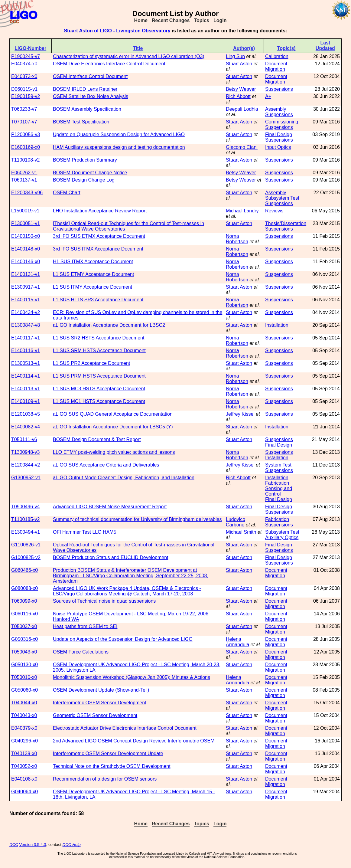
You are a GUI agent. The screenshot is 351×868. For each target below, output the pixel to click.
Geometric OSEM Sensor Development (95, 715)
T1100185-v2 (25, 519)
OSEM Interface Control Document (90, 76)
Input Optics (278, 147)
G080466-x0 (24, 570)
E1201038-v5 (26, 414)
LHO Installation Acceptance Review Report (100, 211)
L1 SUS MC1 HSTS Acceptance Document (99, 401)
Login (220, 20)
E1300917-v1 (26, 287)
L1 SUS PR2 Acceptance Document (91, 363)
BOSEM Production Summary (85, 160)
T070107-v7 (24, 122)
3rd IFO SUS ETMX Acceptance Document (99, 236)
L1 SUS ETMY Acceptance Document (93, 274)
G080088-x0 (24, 588)
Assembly (276, 109)
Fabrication (277, 483)
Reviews (274, 211)
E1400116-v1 (26, 350)
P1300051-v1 (26, 223)
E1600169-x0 (26, 147)
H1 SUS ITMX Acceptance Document (93, 262)
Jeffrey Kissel (240, 414)
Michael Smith (241, 532)
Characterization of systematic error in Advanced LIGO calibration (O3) (129, 56)
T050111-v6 (24, 439)
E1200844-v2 (26, 465)
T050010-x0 (24, 677)
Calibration (277, 56)
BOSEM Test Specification (81, 122)
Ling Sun (235, 56)
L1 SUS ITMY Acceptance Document (93, 287)
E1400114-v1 (26, 376)
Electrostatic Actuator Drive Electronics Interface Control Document (125, 728)
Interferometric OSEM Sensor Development (100, 703)
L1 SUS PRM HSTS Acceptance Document (99, 376)
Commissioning (282, 122)
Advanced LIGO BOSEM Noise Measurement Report (110, 507)
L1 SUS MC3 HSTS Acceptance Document (99, 389)
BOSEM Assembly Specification (87, 109)
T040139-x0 (24, 753)
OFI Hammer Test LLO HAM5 (85, 532)
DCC (14, 845)
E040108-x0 (24, 779)
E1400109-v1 (26, 401)
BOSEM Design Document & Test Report (97, 439)
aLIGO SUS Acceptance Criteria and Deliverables (106, 465)
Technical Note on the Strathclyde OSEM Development (112, 766)
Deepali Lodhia (242, 109)
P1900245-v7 (26, 56)
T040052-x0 (24, 766)
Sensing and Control (279, 491)
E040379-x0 (24, 728)
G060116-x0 (24, 614)
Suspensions (279, 89)
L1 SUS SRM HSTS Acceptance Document (99, 350)
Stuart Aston (78, 31)
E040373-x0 (24, 76)
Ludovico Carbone (236, 522)
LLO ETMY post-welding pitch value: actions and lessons (114, 452)
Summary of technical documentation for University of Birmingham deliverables (137, 519)
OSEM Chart (67, 193)
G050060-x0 (24, 690)
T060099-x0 (24, 601)
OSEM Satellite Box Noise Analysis (91, 96)
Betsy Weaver (241, 89)
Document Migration (276, 66)
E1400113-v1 (26, 389)
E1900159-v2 (26, 96)
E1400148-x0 (26, 249)
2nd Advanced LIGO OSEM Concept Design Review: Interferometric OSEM (134, 741)
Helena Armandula (237, 642)
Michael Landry (242, 211)
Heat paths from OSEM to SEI (85, 626)
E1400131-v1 (26, 274)
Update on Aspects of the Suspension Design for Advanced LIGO (123, 639)
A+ (268, 96)
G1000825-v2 (26, 557)
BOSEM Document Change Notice (90, 173)
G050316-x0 (24, 639)
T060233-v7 (24, 109)
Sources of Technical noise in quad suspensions (104, 601)
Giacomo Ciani (242, 147)
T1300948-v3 (25, 452)
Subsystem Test (282, 198)
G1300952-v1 (26, 478)
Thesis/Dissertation (286, 223)
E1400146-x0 (26, 262)
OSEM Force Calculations (81, 652)
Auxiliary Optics (282, 537)
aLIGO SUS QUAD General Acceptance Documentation (113, 414)
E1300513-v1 (26, 363)
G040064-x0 (24, 792)
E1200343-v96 (27, 193)
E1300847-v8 (26, 325)
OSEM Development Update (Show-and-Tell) (101, 690)
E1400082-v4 (26, 427)
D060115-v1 (24, 89)
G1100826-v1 (26, 545)
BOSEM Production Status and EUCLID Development (111, 557)
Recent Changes (171, 20)
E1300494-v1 (26, 532)
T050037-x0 (24, 626)
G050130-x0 (24, 665)
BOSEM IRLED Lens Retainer (85, 89)
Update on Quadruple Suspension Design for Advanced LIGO (119, 134)
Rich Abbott (238, 96)
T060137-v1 (24, 180)
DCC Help (72, 845)
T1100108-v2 (25, 160)
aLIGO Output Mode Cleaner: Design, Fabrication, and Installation (124, 478)
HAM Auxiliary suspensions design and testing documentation (119, 147)
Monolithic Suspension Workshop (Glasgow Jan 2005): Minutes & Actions (132, 677)
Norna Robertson (237, 239)
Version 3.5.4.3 (33, 845)
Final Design (279, 134)
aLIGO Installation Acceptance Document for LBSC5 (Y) (113, 427)
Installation (277, 325)
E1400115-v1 (26, 300)
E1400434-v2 (26, 312)
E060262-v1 (24, 173)
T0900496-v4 (25, 507)
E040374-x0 (24, 64)
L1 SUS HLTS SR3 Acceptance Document (98, 300)
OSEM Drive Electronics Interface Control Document (109, 64)
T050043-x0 (24, 652)
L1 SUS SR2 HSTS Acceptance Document (99, 338)
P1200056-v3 (26, 134)
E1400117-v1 (26, 338)
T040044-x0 (24, 703)
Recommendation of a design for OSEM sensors (105, 779)
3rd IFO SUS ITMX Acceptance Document (98, 249)
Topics (201, 20)
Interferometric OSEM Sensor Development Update (108, 753)
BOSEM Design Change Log (84, 180)
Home (141, 20)
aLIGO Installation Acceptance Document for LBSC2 (109, 325)
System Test (278, 465)
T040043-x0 (24, 715)
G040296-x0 (24, 741)
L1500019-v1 (25, 211)
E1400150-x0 (26, 236)
